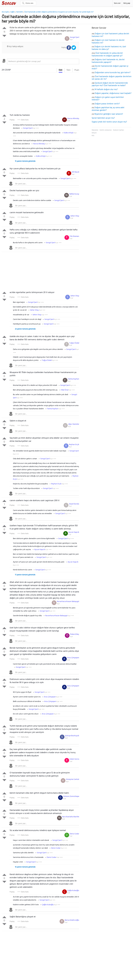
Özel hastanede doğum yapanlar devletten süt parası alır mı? (112, 78)
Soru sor (117, 3)
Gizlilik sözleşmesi (106, 130)
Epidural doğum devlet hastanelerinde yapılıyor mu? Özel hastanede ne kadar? (110, 84)
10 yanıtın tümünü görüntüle (25, 867)
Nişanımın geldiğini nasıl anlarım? (109, 114)
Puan (77, 70)
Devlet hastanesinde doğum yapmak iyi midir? (110, 67)
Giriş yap (127, 3)
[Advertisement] (40, 94)
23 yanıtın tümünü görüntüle (25, 329)
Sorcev (18, 4)
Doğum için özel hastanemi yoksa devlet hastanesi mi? (110, 35)
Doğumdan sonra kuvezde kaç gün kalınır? (113, 73)
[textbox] (43, 61)
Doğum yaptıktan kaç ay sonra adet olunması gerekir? (108, 109)
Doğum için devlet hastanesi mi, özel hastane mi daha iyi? (109, 48)
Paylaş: (12, 120)
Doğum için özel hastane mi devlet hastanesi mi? (108, 42)
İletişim (94, 133)
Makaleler (95, 130)
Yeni (68, 70)
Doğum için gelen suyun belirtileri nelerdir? (108, 99)
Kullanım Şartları (119, 130)
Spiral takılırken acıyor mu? (103, 118)
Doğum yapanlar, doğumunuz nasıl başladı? (113, 93)
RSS (93, 136)
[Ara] (28, 3)
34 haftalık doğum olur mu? (106, 90)
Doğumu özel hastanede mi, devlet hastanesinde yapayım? (108, 61)
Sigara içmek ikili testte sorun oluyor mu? (109, 122)
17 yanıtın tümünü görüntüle (25, 575)
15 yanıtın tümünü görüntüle (25, 161)
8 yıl (71, 40)
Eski (61, 70)
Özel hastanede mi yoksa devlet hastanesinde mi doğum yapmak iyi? (107, 54)
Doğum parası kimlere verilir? (107, 104)
